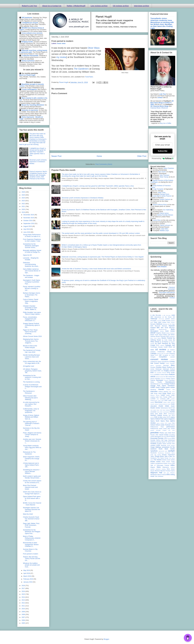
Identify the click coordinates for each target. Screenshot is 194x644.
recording (172, 435)
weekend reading (161, 469)
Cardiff (166, 347)
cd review (161, 349)
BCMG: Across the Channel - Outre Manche (32, 504)
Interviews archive (141, 6)
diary (173, 365)
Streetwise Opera (170, 453)
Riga (165, 437)
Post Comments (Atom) (104, 164)
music (169, 404)
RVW (173, 438)
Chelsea (153, 352)
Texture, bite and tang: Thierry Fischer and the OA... (32, 559)
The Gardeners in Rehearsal (29, 392)
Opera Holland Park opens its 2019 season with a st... (32, 498)
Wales (159, 467)
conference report (156, 362)
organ (170, 423)
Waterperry (166, 467)
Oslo (173, 423)
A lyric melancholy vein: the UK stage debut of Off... (32, 362)
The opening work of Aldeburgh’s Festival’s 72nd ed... (31, 424)
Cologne (153, 357)
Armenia (159, 321)
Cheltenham (161, 352)
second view (171, 444)
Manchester (159, 402)
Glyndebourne (170, 382)
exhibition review (159, 375)
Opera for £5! (27, 255)
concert (173, 357)
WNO (168, 475)
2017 (24, 588)
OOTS (169, 417)
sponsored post (163, 451)
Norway (165, 415)
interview (154, 391)
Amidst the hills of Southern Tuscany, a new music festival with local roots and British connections (96, 269)
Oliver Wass (94, 48)
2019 (24, 212)
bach (152, 322)
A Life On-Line (156, 315)
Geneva (166, 380)
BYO (158, 345)
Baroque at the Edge (169, 324)
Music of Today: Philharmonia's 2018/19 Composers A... (32, 538)
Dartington (158, 365)
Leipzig (153, 397)
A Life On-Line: (166, 315)
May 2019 (27, 570)
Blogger (106, 639)
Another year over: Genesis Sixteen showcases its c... (32, 441)
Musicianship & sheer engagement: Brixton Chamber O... (31, 545)
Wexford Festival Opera (168, 471)
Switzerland (171, 455)
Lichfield (153, 399)
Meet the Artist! (28, 514)
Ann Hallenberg (168, 210)
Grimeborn (171, 386)
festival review (160, 377)
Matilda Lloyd (164, 231)
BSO (168, 336)
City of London (165, 353)
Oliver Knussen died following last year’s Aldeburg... (30, 398)
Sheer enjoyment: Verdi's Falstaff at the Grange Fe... (31, 459)
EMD (159, 371)
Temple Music (159, 456)
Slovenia (164, 445)
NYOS (152, 417)
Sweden (164, 455)
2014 (24, 597)
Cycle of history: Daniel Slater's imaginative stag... (31, 301)
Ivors (173, 392)
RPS (166, 438)
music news (61, 43)
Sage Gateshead (170, 440)
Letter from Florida (161, 397)
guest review (170, 387)
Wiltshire (172, 473)
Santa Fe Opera (166, 442)
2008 (24, 614)
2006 (24, 620)
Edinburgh (159, 369)
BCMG (152, 329)
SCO (173, 442)
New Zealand (166, 410)
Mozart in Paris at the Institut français (30, 347)
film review (169, 377)
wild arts (166, 473)
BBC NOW (165, 328)
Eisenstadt (154, 371)
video (173, 465)
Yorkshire (161, 476)
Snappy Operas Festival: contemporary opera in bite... (31, 325)
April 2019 (27, 573)
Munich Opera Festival (157, 404)
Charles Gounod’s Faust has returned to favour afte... (31, 519)
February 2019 (28, 579)
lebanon (153, 395)
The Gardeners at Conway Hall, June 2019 (32, 351)
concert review (159, 359)
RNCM (173, 437)
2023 (24, 201)
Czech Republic (170, 363)
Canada (160, 347)
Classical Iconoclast (171, 288)
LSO (170, 400)
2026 (24, 192)
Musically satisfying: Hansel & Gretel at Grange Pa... (32, 251)
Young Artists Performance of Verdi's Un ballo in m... (32, 235)
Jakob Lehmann (165, 225)
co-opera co (167, 355)
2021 (24, 206)
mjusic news (167, 402)
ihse (174, 390)
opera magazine (169, 419)
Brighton (159, 333)
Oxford (153, 425)
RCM (173, 433)
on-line (160, 417)
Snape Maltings (156, 447)
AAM (173, 315)
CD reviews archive (121, 6)
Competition (163, 357)
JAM (152, 393)
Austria (168, 321)
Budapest (172, 336)
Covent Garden (159, 363)
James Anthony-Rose (160, 205)
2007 (24, 617)
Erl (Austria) (158, 373)
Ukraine (170, 463)
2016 (24, 591)
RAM (170, 433)
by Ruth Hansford (162, 343)
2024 (24, 198)
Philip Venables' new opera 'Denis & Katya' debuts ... (32, 313)
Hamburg (153, 389)
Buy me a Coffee (166, 123)
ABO (152, 317)
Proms (162, 433)
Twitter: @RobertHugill (76, 6)
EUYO (152, 375)
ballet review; (171, 322)
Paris (162, 427)
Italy (170, 392)
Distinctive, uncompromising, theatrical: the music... (31, 264)
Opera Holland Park (157, 419)
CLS (156, 355)
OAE (156, 417)
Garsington (160, 380)
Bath (152, 326)
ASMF (164, 321)
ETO (169, 373)
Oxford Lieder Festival (163, 425)
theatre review (155, 462)
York (156, 476)
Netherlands (164, 408)
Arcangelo (153, 321)
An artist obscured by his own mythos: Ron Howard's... (31, 404)
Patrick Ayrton (164, 213)
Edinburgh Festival (169, 369)
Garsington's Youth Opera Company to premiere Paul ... (31, 282)
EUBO (173, 373)
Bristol (164, 333)
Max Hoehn (162, 172)
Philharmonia (154, 429)
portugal (158, 430)
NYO (173, 415)
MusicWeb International (167, 293)
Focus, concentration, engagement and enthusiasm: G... (30, 319)
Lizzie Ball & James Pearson (162, 196)
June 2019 (27, 232)
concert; (173, 360)
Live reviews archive (99, 6)
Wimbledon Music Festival (158, 475)
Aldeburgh (154, 319)
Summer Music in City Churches (30, 550)
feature (167, 375)
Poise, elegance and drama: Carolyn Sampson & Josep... (32, 435)
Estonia (164, 373)
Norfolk (172, 412)
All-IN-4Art (161, 319)
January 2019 (28, 582)
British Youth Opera (157, 335)
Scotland (153, 444)
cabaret (162, 345)
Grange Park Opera (158, 386)
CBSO (170, 347)
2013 (24, 600)
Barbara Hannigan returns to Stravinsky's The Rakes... (32, 295)
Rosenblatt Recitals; (157, 438)
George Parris (165, 194)
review (152, 437)
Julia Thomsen (164, 175)
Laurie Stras (157, 220)
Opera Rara (165, 421)
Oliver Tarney (164, 177)
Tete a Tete (168, 456)
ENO (152, 373)
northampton (171, 414)
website (152, 469)
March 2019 (28, 576)
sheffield (153, 445)
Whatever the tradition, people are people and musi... (31, 565)
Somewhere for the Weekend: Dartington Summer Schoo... (31, 246)
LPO (166, 400)
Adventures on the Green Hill (165, 317)
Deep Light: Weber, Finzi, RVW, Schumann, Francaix (31, 525)
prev (174, 430)
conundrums (165, 362)
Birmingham (154, 331)
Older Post (142, 156)
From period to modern (31, 554)
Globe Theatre (156, 382)
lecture (158, 395)
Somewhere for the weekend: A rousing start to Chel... (32, 377)
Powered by (163, 158)
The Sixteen (158, 460)
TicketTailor (89, 77)
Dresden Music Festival (164, 367)
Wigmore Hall (156, 473)
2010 (24, 609)
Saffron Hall (160, 440)
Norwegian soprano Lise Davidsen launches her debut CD (31, 509)
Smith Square (171, 445)
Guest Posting (160, 387)
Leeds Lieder (170, 395)
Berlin (173, 329)
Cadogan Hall (170, 345)
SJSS (158, 445)
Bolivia (162, 331)
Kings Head (158, 393)
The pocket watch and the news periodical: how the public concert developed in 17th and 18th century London (101, 233)
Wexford (157, 471)
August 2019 (28, 226)
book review (170, 331)
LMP (168, 399)
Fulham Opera (170, 379)
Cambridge (154, 347)
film (164, 377)
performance (171, 427)
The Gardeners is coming (31, 382)
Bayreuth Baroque (161, 326)
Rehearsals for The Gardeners (29, 453)
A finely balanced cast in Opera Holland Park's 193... (31, 465)
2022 (24, 204)
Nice (158, 412)
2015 (24, 594)
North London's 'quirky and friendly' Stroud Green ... (32, 477)
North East (154, 414)
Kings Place (167, 393)
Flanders (158, 379)
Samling (159, 442)
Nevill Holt (172, 408)
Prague (164, 430)
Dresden (153, 367)
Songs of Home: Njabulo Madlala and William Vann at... (31, 417)
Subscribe (163, 151)
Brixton (158, 336)
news (173, 410)
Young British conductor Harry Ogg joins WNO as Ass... (32, 447)
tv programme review (161, 463)
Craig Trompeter (158, 189)
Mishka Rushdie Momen (165, 215)
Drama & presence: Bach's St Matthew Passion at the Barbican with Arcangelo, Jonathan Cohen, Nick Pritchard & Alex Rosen (38, 175)
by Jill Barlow (164, 342)
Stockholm (154, 453)
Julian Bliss (165, 229)
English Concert (169, 371)
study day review (156, 455)
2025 (24, 195)
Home (99, 156)
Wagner (153, 467)
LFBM (170, 397)
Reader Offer (154, 435)
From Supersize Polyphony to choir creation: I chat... (32, 240)
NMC (161, 412)
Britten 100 (167, 335)
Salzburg (153, 442)
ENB (162, 371)
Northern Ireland (156, 415)
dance (152, 365)
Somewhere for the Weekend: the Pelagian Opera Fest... (32, 532)
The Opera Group (163, 458)
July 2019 (27, 229)
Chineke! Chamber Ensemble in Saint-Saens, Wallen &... (30, 308)
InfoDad (172, 298)
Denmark (166, 365)
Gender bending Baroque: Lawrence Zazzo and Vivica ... (32, 357)
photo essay (163, 429)
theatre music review (168, 460)
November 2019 (29, 218)
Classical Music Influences (159, 108)
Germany (172, 380)
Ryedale (153, 440)
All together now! (29, 366)
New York (160, 410)
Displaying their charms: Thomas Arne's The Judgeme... (31, 341)
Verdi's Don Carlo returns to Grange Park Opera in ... (32, 493)
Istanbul (166, 392)
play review (171, 429)
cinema (159, 353)
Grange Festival (169, 384)
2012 (24, 603)
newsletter (153, 412)
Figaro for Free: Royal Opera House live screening (30, 332)
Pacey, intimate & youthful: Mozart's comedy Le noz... (32, 288)
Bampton (153, 324)
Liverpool (163, 399)
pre (169, 430)
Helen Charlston (169, 168)
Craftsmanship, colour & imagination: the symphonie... (31, 411)
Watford (173, 467)
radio (166, 433)
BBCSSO (172, 328)
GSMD (153, 387)
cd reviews (171, 350)
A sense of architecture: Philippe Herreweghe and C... (32, 387)
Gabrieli (153, 380)
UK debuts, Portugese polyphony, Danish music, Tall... (32, 371)
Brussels (163, 336)
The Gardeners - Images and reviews (31, 276)
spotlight (171, 451)
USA (173, 463)
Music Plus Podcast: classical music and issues (30, 487)
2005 (24, 623)
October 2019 (28, 221)
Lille (158, 399)
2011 (24, 606)
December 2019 (29, 215)
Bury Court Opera (156, 338)
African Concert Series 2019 (32, 336)
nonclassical (166, 412)
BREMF (153, 333)
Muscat (165, 404)
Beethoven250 (163, 329)
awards (173, 321)
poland (152, 430)
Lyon (173, 401)
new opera (153, 410)
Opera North (155, 421)
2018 (24, 586)
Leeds (163, 395)
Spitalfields (154, 451)
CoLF (173, 355)
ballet (156, 322)
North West (163, 414)
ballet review (162, 322)
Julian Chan (162, 193)
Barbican (159, 324)
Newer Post (56, 156)
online (164, 417)
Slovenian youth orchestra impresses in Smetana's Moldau (83, 198)
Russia (169, 438)
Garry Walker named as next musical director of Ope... (32, 271)
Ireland (161, 392)
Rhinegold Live (159, 437)
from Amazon (162, 267)
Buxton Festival (167, 338)
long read (161, 401)
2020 (24, 209)
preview (155, 433)
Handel (161, 389)
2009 (24, 612)
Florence (163, 379)
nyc (170, 415)
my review (61, 57)
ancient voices (170, 319)
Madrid (152, 402)
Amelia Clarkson (165, 199)
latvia (173, 394)
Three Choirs (166, 462)
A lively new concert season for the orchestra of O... (32, 482)
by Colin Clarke (167, 340)
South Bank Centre (167, 449)
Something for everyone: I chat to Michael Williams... (31, 472)
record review (164, 435)
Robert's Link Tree (29, 6)
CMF (160, 355)
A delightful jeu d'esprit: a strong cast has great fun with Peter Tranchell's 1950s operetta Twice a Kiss (98, 186)
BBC (158, 328)
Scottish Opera (162, 444)
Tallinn (152, 456)
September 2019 (29, 224)
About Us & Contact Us (52, 6)
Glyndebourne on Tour (157, 384)
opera (173, 417)
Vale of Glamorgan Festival (160, 465)
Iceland (168, 390)
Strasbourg (161, 453)
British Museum (170, 333)
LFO (174, 397)
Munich (173, 402)
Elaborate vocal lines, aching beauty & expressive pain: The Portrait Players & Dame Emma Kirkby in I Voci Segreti (103, 257)
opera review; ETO (162, 423)
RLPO (168, 437)
